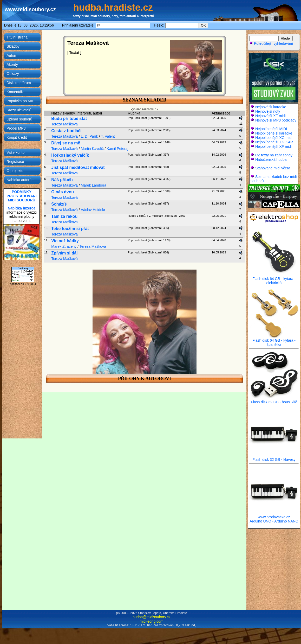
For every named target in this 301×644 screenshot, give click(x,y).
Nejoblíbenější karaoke (274, 133)
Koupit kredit (17, 137)
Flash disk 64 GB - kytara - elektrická (274, 279)
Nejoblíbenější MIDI (271, 129)
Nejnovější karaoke (271, 107)
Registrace (15, 162)
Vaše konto (15, 152)
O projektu (15, 171)
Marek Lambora (94, 185)
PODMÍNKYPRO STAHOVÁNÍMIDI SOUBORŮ (22, 196)
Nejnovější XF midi (270, 116)
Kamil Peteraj (117, 149)
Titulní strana (17, 37)
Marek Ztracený (64, 246)
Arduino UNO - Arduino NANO (274, 521)
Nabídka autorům (20, 180)
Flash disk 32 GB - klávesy (274, 458)
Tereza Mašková (64, 124)
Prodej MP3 (16, 128)
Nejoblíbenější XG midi (274, 138)
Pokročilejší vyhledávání (271, 43)
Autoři (11, 55)
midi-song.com (151, 621)
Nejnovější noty (268, 111)
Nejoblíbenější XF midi (273, 146)
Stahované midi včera (273, 168)
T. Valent (108, 136)
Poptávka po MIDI (21, 101)
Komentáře (15, 92)
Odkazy (13, 74)
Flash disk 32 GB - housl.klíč (274, 400)
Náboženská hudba (271, 160)
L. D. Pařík (89, 136)
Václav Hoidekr (93, 210)
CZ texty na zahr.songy (274, 155)
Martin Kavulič (92, 149)
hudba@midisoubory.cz (151, 617)
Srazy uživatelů (19, 110)
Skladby (13, 46)
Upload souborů (19, 119)
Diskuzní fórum (19, 83)
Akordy (12, 65)
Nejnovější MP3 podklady (276, 120)
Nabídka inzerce (22, 208)
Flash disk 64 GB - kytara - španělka (274, 341)
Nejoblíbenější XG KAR (274, 142)
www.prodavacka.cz (274, 515)
